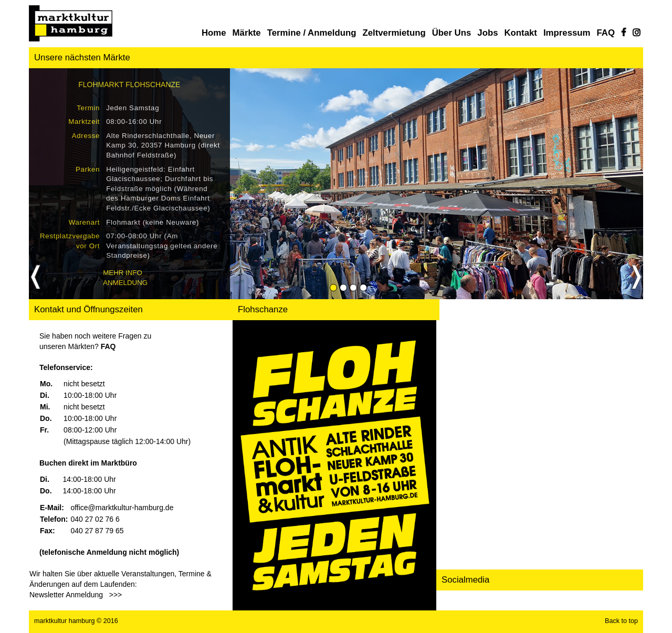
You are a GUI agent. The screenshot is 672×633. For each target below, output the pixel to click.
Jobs (487, 33)
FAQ (606, 33)
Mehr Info (123, 273)
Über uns (452, 33)
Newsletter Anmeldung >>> (76, 595)
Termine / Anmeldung (312, 33)
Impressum (567, 33)
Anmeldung (125, 283)
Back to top (621, 621)
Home (214, 33)
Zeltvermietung (394, 33)
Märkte (247, 33)
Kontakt (520, 33)
